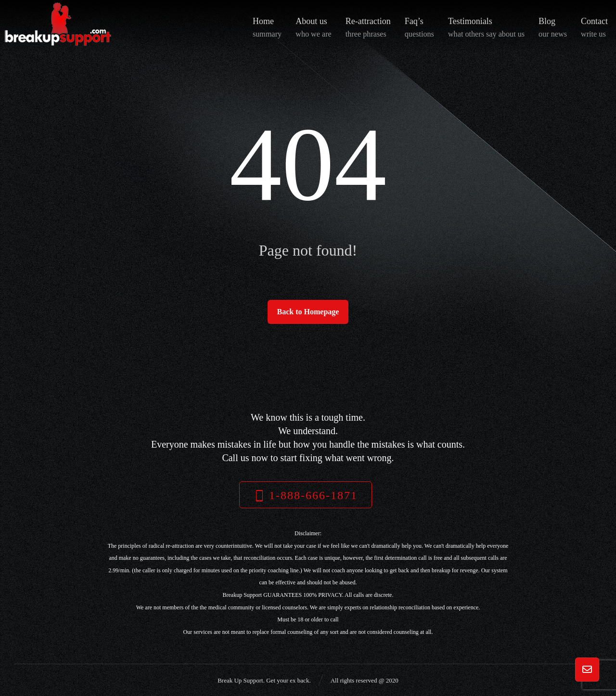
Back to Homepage (308, 312)
